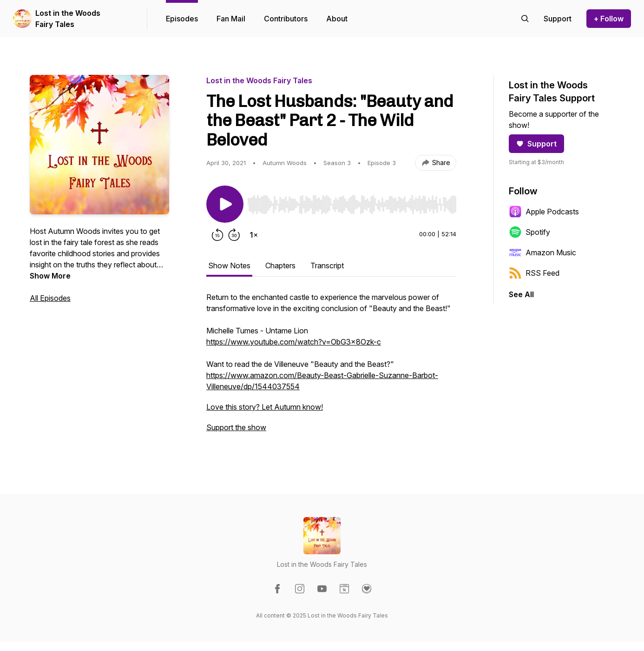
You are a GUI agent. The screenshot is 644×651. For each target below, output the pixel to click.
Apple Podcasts (544, 212)
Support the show (236, 427)
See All (521, 294)
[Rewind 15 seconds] (217, 235)
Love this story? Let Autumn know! (265, 407)
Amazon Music (542, 252)
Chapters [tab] (280, 266)
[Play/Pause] (225, 204)
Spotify (529, 232)
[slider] (352, 205)
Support (536, 144)
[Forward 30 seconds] (234, 235)
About (337, 19)
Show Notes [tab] (229, 266)
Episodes (182, 19)
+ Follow (609, 19)
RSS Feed (534, 273)
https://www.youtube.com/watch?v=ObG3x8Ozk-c (294, 342)
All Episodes (50, 298)
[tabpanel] (331, 367)
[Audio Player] (352, 202)
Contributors (286, 19)
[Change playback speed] (254, 235)
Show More (50, 276)
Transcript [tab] (327, 266)
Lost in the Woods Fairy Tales (68, 19)
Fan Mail (231, 19)
